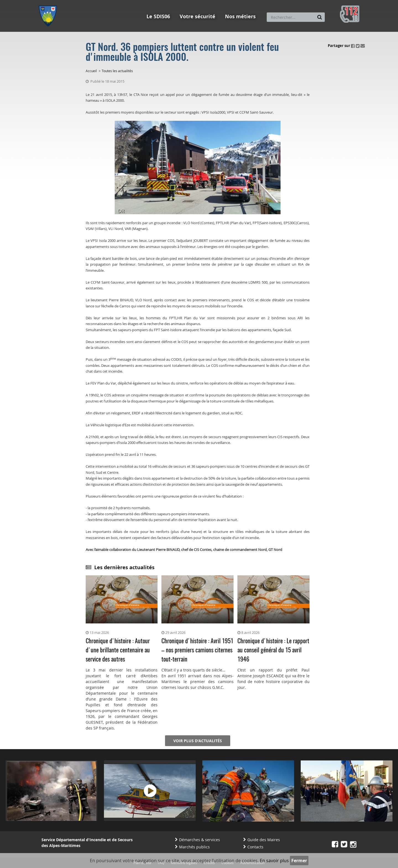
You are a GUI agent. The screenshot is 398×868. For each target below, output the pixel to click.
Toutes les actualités (117, 71)
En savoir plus (274, 861)
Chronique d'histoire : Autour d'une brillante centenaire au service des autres (118, 650)
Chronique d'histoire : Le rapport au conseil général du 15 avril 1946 (273, 650)
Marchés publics (194, 847)
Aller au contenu (79, 2)
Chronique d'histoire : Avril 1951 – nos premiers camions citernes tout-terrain (197, 650)
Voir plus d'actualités (198, 741)
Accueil (91, 71)
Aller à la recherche (113, 2)
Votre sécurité (197, 16)
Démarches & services (200, 840)
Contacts (255, 847)
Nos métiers (240, 16)
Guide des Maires (264, 840)
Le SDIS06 (158, 16)
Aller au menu (49, 2)
